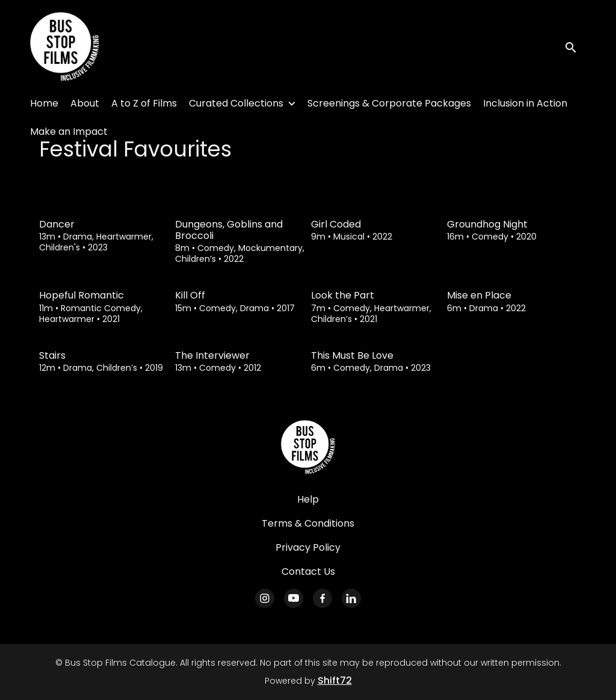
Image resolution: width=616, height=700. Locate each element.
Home (44, 103)
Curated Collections (236, 103)
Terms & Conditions (308, 523)
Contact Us (308, 571)
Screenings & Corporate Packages (389, 103)
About (85, 103)
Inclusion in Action (525, 103)
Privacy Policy (308, 547)
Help (308, 499)
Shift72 (335, 680)
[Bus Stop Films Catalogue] (308, 447)
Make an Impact (69, 132)
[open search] (575, 47)
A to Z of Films (144, 103)
